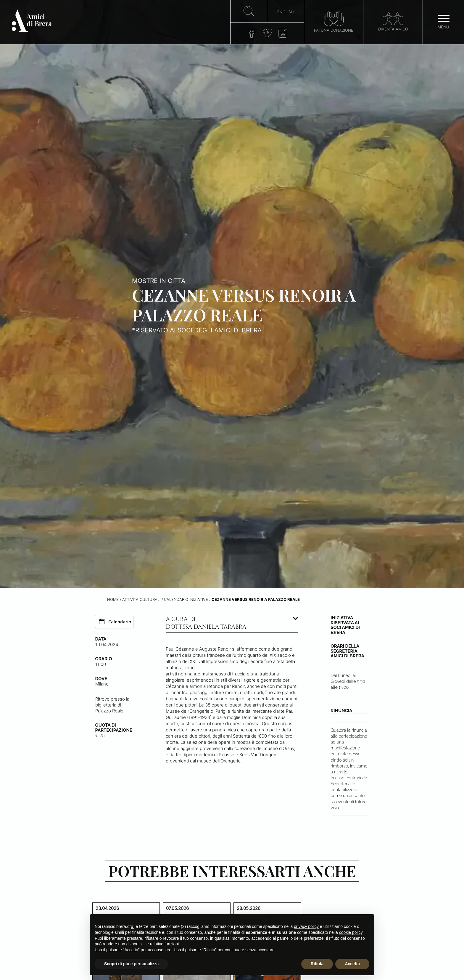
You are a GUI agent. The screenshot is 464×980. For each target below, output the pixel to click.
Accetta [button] (352, 964)
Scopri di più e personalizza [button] (131, 964)
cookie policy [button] (351, 932)
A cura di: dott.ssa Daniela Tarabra (206, 623)
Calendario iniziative (186, 600)
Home (113, 600)
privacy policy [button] (306, 926)
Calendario (115, 622)
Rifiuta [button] (317, 964)
